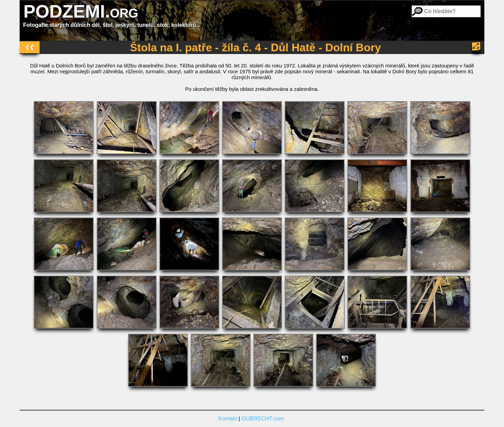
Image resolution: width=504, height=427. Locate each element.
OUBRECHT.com (263, 419)
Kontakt (228, 419)
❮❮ (30, 47)
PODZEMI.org (81, 11)
